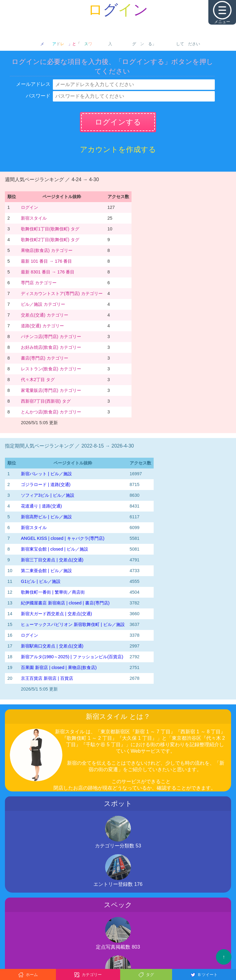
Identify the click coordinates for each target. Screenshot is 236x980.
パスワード (38, 96)
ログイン (29, 207)
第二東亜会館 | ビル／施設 (46, 571)
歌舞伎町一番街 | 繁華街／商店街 (53, 592)
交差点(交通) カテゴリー (45, 315)
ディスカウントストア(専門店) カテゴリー (62, 293)
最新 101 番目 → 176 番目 (46, 261)
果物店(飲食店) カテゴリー (47, 250)
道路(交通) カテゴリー (42, 326)
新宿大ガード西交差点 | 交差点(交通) (56, 614)
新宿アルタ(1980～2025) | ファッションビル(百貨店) (72, 657)
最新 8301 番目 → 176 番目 (48, 272)
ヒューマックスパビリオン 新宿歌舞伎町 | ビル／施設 (73, 624)
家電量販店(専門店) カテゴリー (51, 390)
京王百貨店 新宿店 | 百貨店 (47, 678)
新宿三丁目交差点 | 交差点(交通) (52, 560)
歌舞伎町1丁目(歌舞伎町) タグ (50, 229)
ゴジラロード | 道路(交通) (46, 484)
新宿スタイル (34, 218)
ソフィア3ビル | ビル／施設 (48, 495)
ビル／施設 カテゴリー (43, 304)
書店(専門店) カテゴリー (45, 358)
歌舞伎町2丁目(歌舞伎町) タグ (50, 240)
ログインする (118, 122)
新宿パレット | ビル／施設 (46, 474)
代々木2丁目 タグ (38, 380)
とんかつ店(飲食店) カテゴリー (51, 412)
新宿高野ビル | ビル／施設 (46, 517)
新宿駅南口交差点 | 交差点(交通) (52, 646)
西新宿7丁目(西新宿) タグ (46, 401)
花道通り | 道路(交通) (41, 506)
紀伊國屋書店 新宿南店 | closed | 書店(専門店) (65, 603)
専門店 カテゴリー (39, 283)
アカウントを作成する (118, 149)
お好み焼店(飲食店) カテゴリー (51, 347)
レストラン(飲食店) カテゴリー (51, 369)
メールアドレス (33, 84)
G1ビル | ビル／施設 (41, 581)
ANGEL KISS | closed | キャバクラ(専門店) (63, 538)
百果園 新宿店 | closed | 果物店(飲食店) (59, 667)
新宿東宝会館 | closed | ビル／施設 (55, 549)
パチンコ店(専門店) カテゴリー (51, 337)
